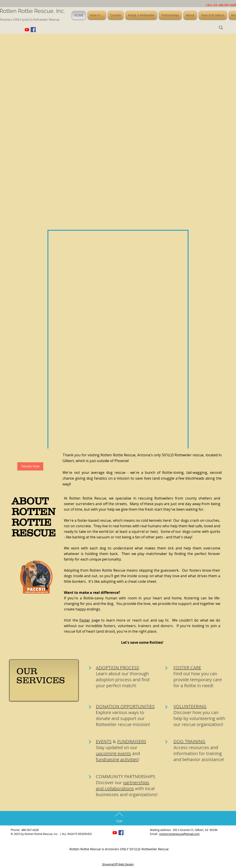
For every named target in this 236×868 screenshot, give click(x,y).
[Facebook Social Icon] (33, 30)
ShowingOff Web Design (118, 864)
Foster (85, 620)
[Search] (221, 28)
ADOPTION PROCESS (117, 668)
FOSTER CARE (187, 668)
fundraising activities (117, 759)
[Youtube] (27, 30)
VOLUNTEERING (190, 706)
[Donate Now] (30, 466)
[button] (97, 15)
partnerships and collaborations (123, 785)
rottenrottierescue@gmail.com (179, 834)
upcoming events (113, 753)
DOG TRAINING (189, 741)
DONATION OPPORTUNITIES (125, 706)
